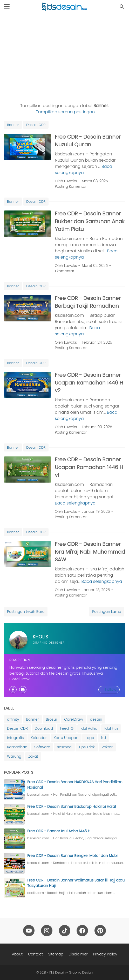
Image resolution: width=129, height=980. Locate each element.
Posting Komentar (71, 186)
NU (103, 738)
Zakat (33, 756)
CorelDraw (74, 719)
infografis (15, 738)
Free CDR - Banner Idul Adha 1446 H (59, 831)
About (17, 954)
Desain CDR (36, 125)
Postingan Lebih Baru (26, 612)
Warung (14, 756)
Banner (13, 125)
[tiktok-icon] (65, 931)
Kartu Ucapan (66, 738)
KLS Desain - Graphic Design (71, 972)
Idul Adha (89, 728)
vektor (107, 747)
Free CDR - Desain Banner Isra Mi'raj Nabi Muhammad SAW (90, 552)
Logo (90, 738)
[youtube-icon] (29, 931)
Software (42, 747)
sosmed (64, 747)
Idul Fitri (111, 728)
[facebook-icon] (82, 931)
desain (96, 719)
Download (44, 728)
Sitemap (56, 954)
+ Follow (109, 689)
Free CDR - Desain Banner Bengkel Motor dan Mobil (73, 856)
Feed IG (67, 728)
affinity (13, 719)
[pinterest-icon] (100, 931)
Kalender (39, 738)
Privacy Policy (105, 954)
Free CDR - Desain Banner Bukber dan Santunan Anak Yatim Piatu (90, 221)
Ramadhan (17, 747)
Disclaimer (78, 954)
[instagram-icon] (47, 931)
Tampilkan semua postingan (65, 112)
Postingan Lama (107, 612)
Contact (35, 954)
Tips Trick (87, 747)
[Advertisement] (64, 57)
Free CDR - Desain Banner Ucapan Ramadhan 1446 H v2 (89, 383)
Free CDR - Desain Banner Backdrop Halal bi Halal (72, 806)
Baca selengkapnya (83, 169)
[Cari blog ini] (122, 7)
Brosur (52, 719)
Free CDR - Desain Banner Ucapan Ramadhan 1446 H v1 (89, 467)
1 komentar (64, 271)
